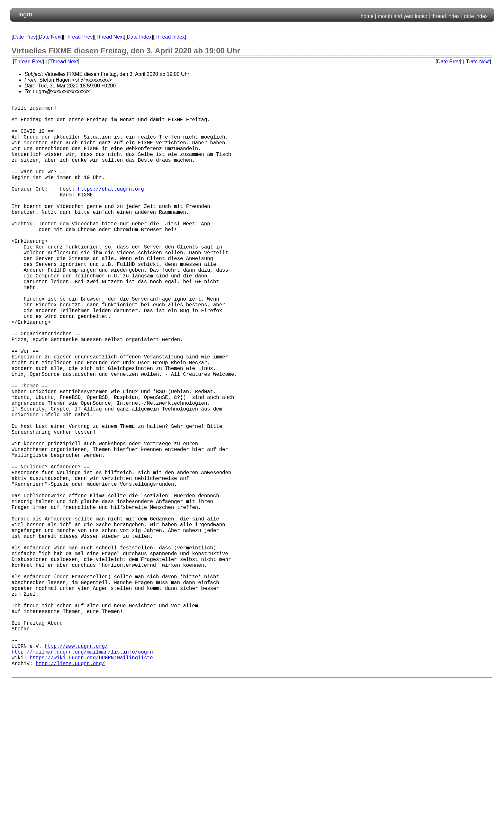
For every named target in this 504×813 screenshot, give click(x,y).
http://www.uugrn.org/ (76, 767)
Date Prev (24, 37)
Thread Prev (79, 37)
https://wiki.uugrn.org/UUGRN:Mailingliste (91, 781)
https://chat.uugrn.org (111, 208)
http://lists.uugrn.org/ (70, 788)
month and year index (402, 16)
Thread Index (170, 37)
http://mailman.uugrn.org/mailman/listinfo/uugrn (82, 774)
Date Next (50, 37)
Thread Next (110, 37)
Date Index (139, 37)
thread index (446, 16)
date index (476, 16)
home (367, 16)
